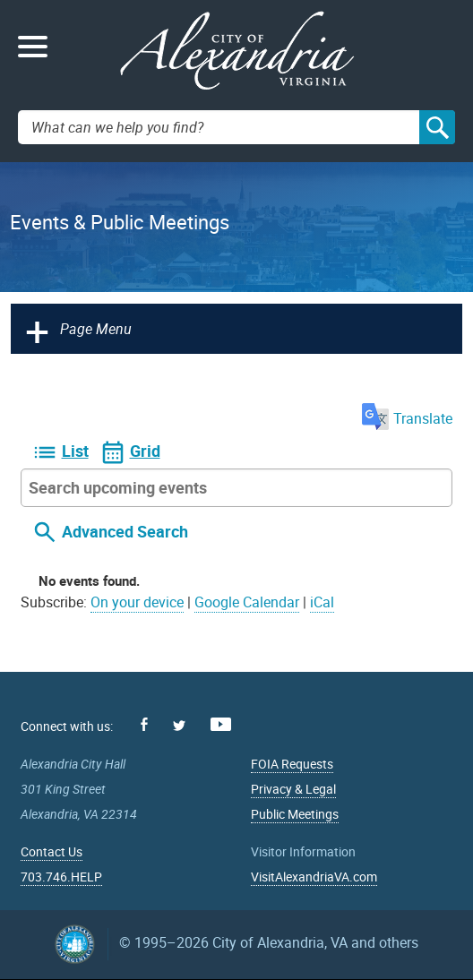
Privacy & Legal (293, 789)
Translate (407, 418)
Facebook (144, 724)
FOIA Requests (292, 764)
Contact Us (52, 851)
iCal (322, 602)
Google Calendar (247, 602)
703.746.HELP (61, 877)
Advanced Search (125, 532)
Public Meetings (295, 814)
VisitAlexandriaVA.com (314, 877)
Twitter (179, 726)
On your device (137, 602)
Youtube (221, 724)
